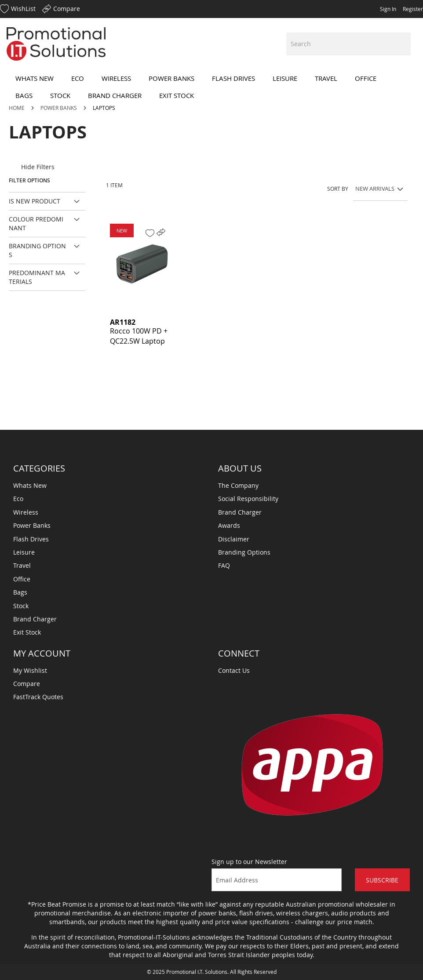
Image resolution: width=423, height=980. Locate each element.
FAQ (224, 565)
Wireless (26, 512)
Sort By (338, 189)
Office (22, 579)
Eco (18, 499)
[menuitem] (35, 78)
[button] (150, 233)
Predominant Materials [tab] (37, 277)
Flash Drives (31, 539)
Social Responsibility (248, 499)
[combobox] (348, 44)
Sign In (388, 9)
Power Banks (59, 108)
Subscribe (382, 880)
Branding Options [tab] (37, 250)
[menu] (211, 87)
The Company (238, 485)
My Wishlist (30, 670)
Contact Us (234, 670)
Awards (229, 525)
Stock (21, 606)
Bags (20, 592)
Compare (27, 684)
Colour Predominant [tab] (36, 223)
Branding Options (244, 552)
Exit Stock (27, 632)
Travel (22, 565)
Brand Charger (35, 619)
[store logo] (56, 44)
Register (413, 9)
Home (17, 108)
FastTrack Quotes (38, 697)
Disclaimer (234, 539)
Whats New (30, 485)
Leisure (24, 552)
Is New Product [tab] (35, 201)
